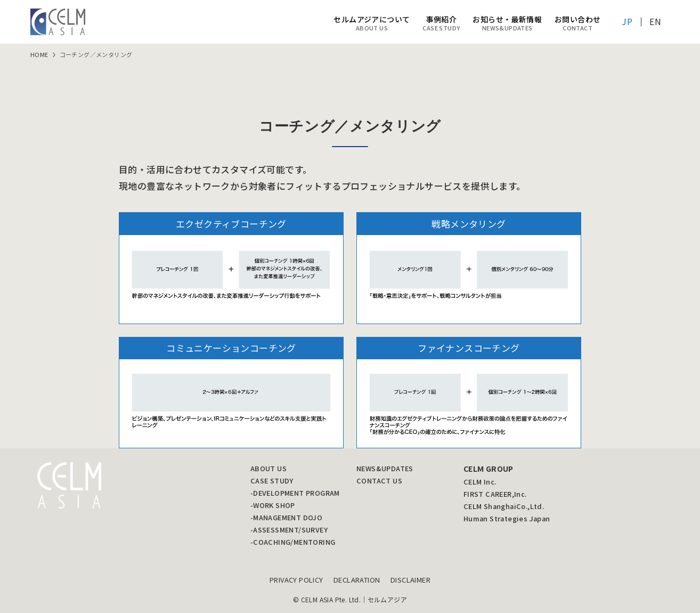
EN (655, 21)
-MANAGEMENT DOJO (286, 517)
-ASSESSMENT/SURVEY (289, 530)
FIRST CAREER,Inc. (495, 494)
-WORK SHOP (273, 505)
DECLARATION (357, 580)
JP (627, 21)
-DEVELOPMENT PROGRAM (295, 493)
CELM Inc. (480, 482)
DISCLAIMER (410, 580)
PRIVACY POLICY (296, 580)
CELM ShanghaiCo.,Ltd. (504, 506)
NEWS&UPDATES (385, 468)
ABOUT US (268, 468)
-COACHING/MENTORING (293, 542)
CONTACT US (379, 481)
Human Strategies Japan (507, 518)
